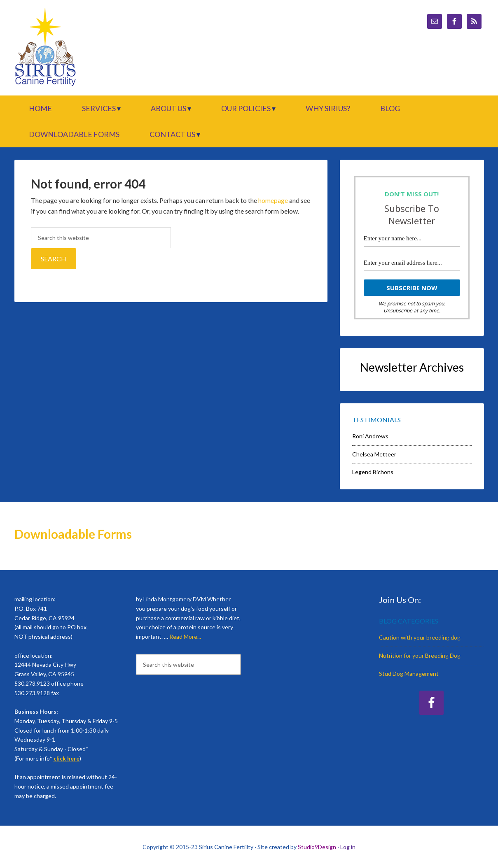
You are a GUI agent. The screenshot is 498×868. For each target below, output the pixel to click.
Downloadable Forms (73, 534)
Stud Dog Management (409, 674)
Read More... (185, 636)
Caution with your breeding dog (420, 637)
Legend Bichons (373, 472)
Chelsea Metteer (374, 454)
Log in (348, 847)
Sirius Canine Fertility (84, 48)
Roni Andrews (370, 436)
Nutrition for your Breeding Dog (420, 655)
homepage (273, 200)
